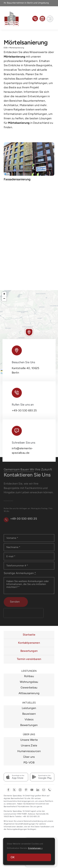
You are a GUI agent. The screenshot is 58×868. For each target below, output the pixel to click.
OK (13, 857)
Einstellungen (35, 848)
